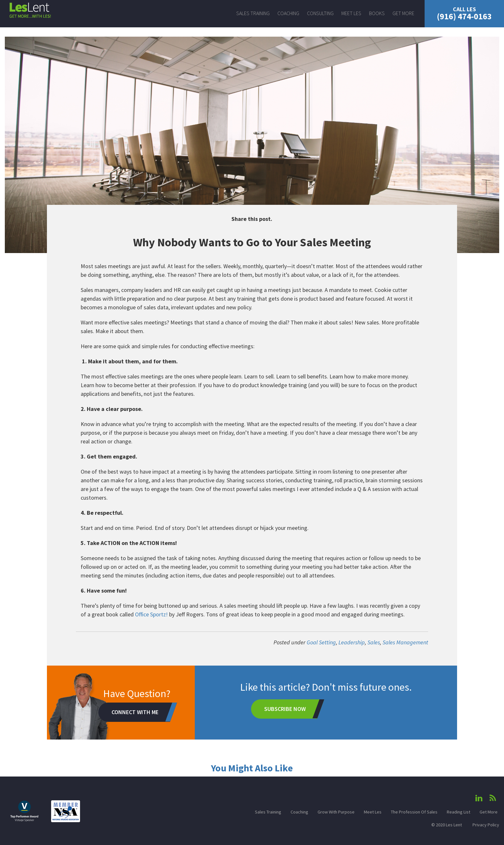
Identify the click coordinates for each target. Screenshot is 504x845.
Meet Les (351, 13)
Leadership (352, 642)
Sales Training (253, 13)
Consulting (320, 13)
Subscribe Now (285, 709)
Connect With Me (135, 712)
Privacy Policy (486, 825)
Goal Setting (321, 642)
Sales (374, 642)
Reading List (459, 812)
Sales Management (405, 642)
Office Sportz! (151, 614)
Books (377, 13)
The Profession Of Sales (414, 812)
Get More (403, 13)
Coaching (288, 13)
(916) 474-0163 (464, 14)
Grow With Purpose (336, 812)
